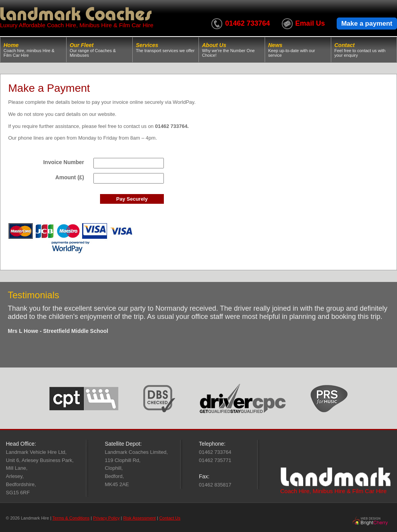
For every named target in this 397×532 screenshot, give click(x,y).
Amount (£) (70, 177)
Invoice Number (64, 162)
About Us (232, 50)
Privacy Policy (106, 518)
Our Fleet (99, 50)
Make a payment (367, 24)
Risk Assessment (139, 518)
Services (166, 47)
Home (33, 50)
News (298, 50)
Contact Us (170, 518)
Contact (364, 50)
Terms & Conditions (71, 518)
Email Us (310, 23)
